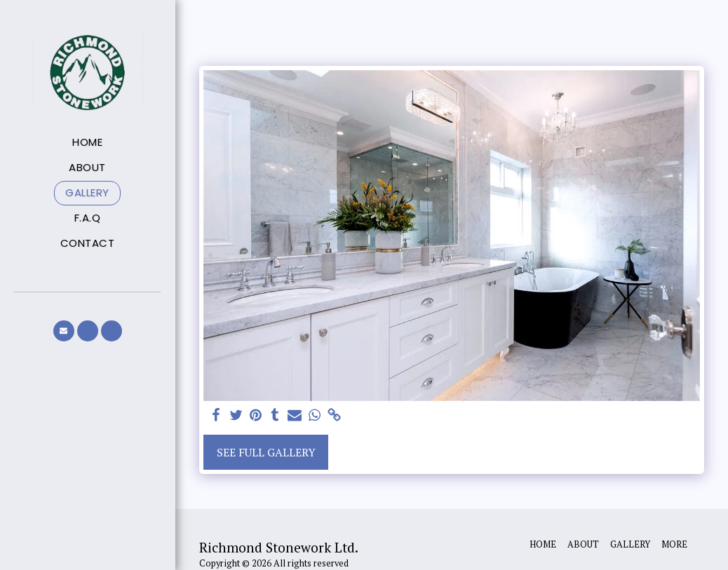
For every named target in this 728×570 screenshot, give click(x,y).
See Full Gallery (266, 452)
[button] (64, 331)
